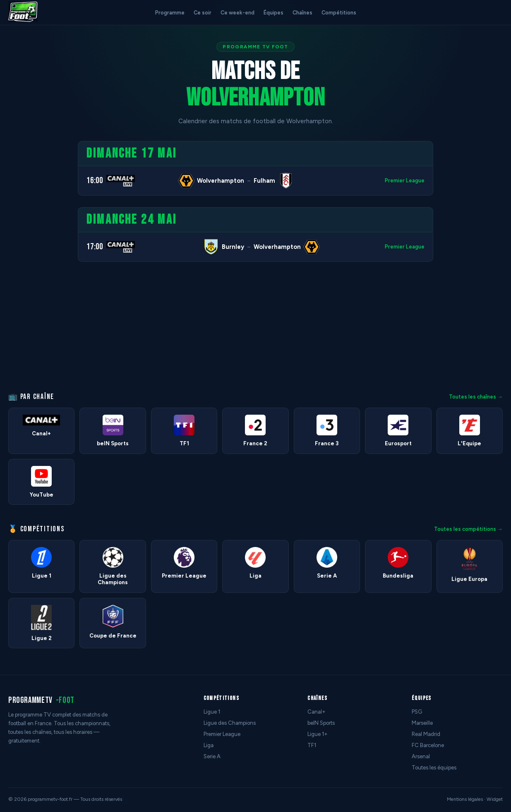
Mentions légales (465, 799)
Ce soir (203, 13)
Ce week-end (238, 13)
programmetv (41, 700)
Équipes (273, 13)
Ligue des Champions (230, 723)
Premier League (405, 180)
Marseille (422, 723)
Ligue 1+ (318, 734)
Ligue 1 (212, 712)
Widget (495, 799)
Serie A (212, 756)
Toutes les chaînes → (476, 397)
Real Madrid (426, 734)
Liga (209, 745)
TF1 (312, 745)
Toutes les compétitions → (468, 529)
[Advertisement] (35, 265)
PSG (417, 712)
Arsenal (421, 756)
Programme (170, 13)
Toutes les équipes (434, 768)
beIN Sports (321, 723)
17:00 (95, 247)
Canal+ (317, 712)
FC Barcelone (428, 745)
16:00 (95, 180)
